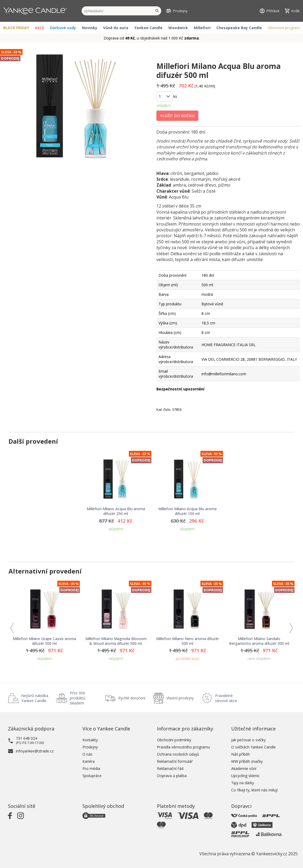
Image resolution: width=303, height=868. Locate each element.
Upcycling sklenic (245, 776)
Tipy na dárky (243, 783)
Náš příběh (241, 754)
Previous (12, 628)
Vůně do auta (116, 28)
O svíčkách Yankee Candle (253, 747)
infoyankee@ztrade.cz (35, 751)
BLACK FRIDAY (16, 28)
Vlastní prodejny (180, 698)
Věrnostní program (284, 28)
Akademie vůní (244, 768)
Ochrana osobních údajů (178, 754)
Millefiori (202, 28)
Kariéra (89, 761)
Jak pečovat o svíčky (248, 740)
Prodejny (90, 747)
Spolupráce (92, 776)
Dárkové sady (63, 28)
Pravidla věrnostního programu (183, 747)
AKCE (39, 28)
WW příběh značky (247, 761)
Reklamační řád (170, 768)
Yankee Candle (148, 28)
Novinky (90, 28)
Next (291, 628)
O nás (87, 754)
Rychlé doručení (132, 698)
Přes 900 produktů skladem (78, 698)
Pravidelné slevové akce (226, 698)
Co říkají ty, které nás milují (254, 790)
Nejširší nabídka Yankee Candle (35, 698)
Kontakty (90, 740)
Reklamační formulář (175, 761)
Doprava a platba (172, 776)
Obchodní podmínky (174, 740)
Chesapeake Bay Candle (239, 28)
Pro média (91, 768)
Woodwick (178, 28)
